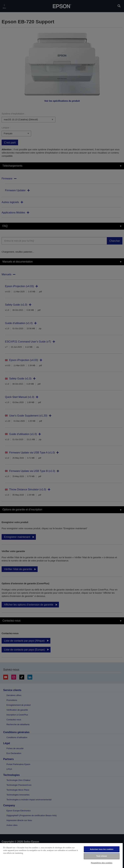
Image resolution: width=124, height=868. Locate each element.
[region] (61, 855)
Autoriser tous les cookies (102, 849)
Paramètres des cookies (102, 863)
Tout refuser (102, 856)
